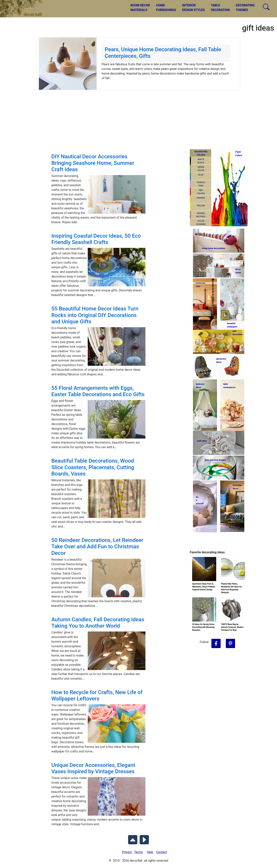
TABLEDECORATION (220, 8)
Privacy (127, 852)
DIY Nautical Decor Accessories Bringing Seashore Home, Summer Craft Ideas (93, 163)
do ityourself (200, 500)
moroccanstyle (201, 285)
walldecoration (237, 333)
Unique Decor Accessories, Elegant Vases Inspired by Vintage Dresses (93, 768)
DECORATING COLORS (201, 153)
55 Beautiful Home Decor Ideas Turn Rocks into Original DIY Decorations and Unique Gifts (95, 315)
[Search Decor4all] (266, 7)
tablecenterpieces (229, 386)
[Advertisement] (138, 119)
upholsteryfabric (221, 361)
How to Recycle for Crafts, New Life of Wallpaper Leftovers (97, 696)
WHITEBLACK (201, 161)
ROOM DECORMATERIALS (140, 8)
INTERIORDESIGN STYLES (193, 8)
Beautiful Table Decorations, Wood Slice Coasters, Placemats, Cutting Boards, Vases (93, 467)
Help (150, 852)
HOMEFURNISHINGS (166, 8)
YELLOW (201, 206)
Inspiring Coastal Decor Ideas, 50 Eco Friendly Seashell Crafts (96, 239)
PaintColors (238, 154)
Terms (139, 852)
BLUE (201, 175)
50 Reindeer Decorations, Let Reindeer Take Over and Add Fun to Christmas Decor (97, 547)
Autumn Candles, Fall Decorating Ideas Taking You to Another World (98, 623)
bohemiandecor (237, 487)
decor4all (24, 6)
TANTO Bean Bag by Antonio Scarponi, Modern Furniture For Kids (232, 627)
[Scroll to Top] (133, 839)
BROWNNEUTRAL (201, 215)
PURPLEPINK (201, 184)
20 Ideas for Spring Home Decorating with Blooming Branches (203, 627)
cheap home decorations (213, 248)
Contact (162, 852)
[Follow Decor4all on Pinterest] (230, 644)
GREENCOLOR (201, 169)
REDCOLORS (201, 192)
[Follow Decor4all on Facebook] (216, 644)
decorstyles (238, 271)
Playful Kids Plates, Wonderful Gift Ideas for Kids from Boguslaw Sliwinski (231, 588)
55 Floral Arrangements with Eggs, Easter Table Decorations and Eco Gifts (98, 391)
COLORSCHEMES (201, 223)
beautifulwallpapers (232, 325)
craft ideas (202, 441)
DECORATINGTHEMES (245, 8)
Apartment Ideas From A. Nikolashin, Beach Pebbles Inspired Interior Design (204, 587)
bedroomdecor (200, 386)
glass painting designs (215, 460)
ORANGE (201, 198)
